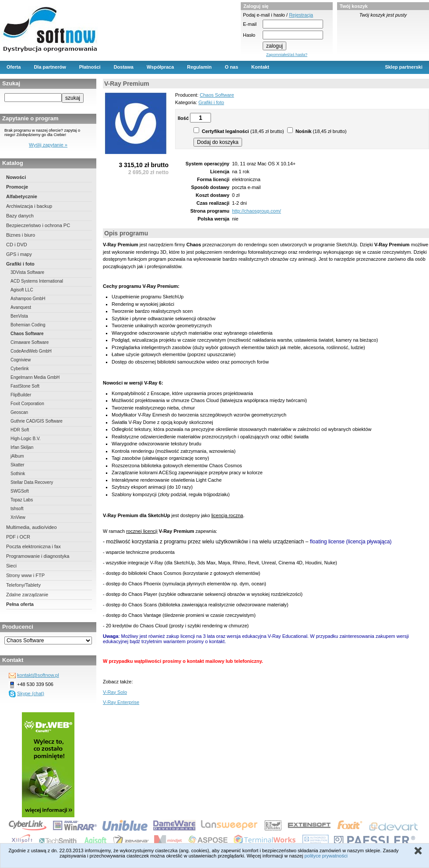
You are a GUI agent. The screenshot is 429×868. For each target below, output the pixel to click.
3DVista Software (27, 272)
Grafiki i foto (20, 264)
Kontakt (260, 67)
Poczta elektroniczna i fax (33, 546)
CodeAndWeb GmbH (31, 351)
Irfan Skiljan (22, 447)
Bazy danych (20, 216)
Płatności (90, 67)
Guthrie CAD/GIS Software (37, 421)
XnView (18, 517)
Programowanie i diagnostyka (38, 556)
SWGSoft (20, 491)
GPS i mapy (19, 254)
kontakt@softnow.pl (38, 675)
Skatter (18, 465)
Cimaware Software (30, 342)
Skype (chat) (31, 693)
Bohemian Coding (28, 325)
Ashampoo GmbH (28, 299)
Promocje (17, 187)
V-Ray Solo (115, 692)
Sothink (18, 474)
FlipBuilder (21, 395)
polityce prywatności (326, 856)
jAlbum (17, 456)
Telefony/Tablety (23, 585)
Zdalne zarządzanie (27, 595)
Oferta (14, 67)
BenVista (19, 316)
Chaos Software (27, 334)
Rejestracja (301, 15)
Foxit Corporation (27, 404)
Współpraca (160, 67)
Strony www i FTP (25, 575)
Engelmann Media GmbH (35, 377)
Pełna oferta (20, 604)
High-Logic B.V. (26, 439)
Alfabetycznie (22, 196)
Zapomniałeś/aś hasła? (287, 55)
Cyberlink (20, 369)
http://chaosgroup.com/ (257, 211)
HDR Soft (20, 430)
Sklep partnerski (404, 67)
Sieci (11, 566)
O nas (232, 67)
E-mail (250, 24)
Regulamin (199, 67)
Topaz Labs (22, 500)
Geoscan (19, 412)
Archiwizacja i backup (29, 206)
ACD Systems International (37, 281)
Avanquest (21, 307)
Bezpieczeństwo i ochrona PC (38, 225)
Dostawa (124, 67)
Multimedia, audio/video (32, 527)
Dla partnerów (50, 67)
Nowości (16, 177)
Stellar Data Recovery (32, 482)
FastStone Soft (25, 386)
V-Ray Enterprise (121, 702)
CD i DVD (17, 245)
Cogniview (21, 360)
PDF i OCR (18, 537)
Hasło (249, 35)
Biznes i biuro (21, 235)
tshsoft (17, 509)
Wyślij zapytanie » (48, 145)
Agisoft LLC (22, 290)
